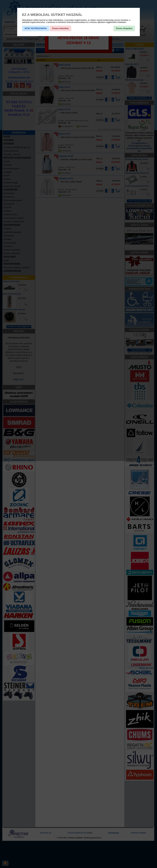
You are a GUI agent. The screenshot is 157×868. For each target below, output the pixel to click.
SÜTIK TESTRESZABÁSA (36, 28)
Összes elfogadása (124, 28)
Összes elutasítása (60, 28)
